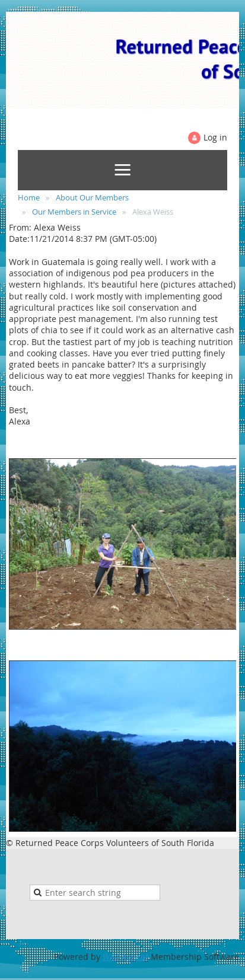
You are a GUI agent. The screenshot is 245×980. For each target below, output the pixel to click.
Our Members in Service (74, 212)
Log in (215, 137)
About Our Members (92, 197)
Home (29, 197)
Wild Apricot (125, 957)
